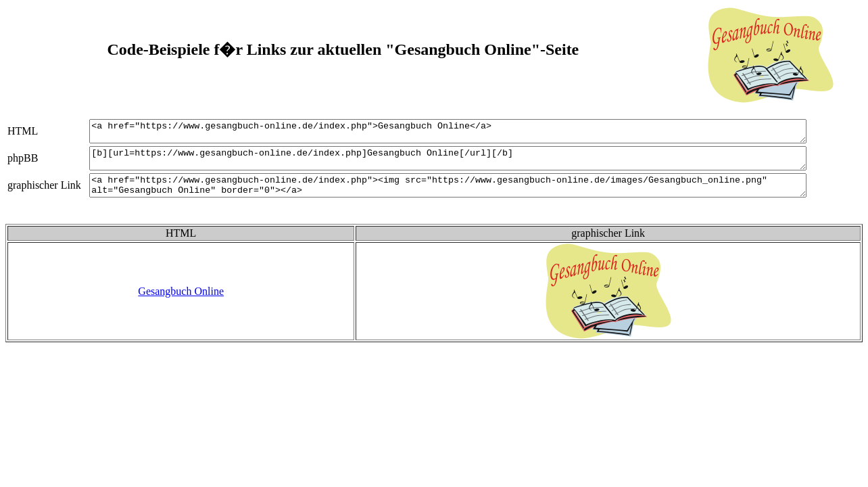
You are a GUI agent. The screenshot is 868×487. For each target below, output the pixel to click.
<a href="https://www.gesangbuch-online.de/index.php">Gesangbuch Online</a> (463, 133)
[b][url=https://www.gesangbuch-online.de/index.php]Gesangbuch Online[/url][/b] (463, 164)
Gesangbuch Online (181, 303)
